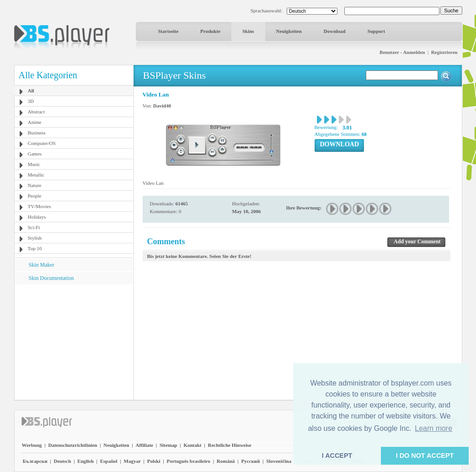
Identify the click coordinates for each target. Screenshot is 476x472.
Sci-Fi (34, 227)
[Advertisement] (74, 342)
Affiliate (144, 445)
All (31, 91)
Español (109, 461)
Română (226, 461)
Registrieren (444, 52)
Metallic (36, 175)
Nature (35, 185)
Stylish (35, 238)
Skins (248, 31)
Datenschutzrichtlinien (72, 445)
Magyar (132, 461)
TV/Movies (40, 206)
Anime (35, 122)
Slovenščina (279, 461)
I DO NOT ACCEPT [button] (425, 456)
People (35, 196)
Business (37, 133)
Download (335, 31)
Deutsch (62, 461)
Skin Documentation (51, 278)
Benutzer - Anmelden (402, 52)
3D (31, 101)
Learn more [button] (433, 428)
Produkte (210, 31)
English (85, 461)
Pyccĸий (250, 461)
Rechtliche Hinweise (229, 445)
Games (35, 154)
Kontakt (192, 445)
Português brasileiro (188, 461)
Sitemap (168, 445)
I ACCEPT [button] (337, 456)
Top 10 (35, 248)
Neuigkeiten (289, 31)
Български (35, 461)
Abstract (36, 112)
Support (377, 31)
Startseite (168, 31)
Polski (154, 461)
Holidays (37, 217)
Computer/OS (42, 143)
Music (34, 164)
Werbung (32, 445)
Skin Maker (42, 265)
